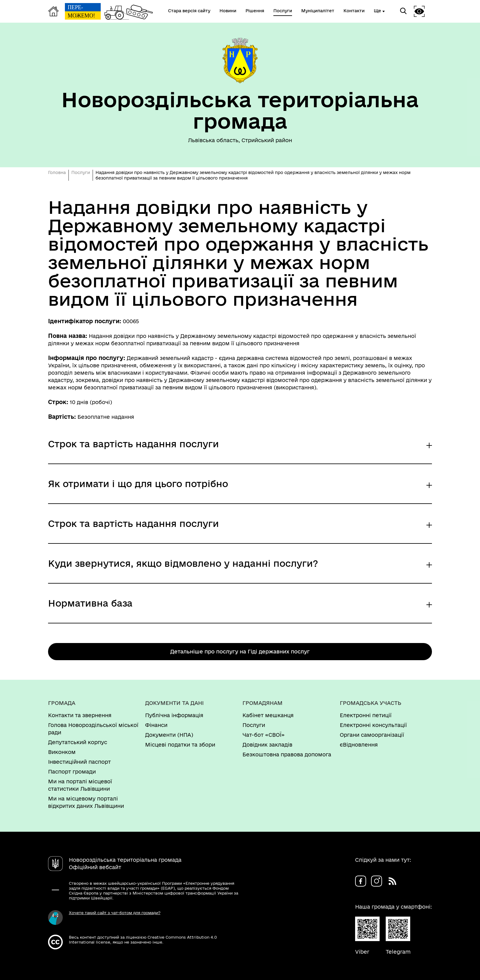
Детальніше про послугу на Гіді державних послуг (240, 651)
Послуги (81, 172)
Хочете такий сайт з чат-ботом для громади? (115, 913)
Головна (57, 172)
